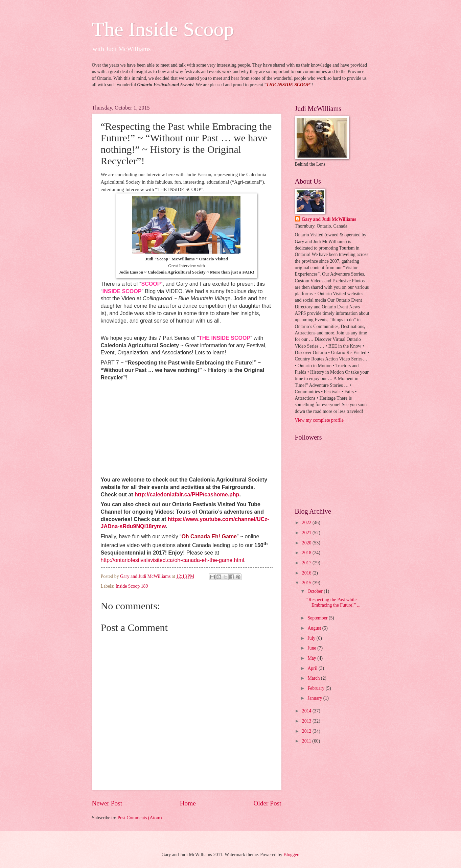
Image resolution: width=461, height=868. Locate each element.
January (315, 698)
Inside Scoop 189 (132, 586)
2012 (307, 731)
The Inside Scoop (163, 29)
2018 (307, 553)
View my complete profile (319, 420)
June (312, 648)
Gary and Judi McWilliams (329, 219)
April (313, 668)
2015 (307, 583)
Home (188, 803)
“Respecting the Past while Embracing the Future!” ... (333, 603)
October (316, 591)
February (316, 688)
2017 (307, 563)
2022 (307, 523)
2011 (307, 741)
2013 (307, 721)
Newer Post (107, 803)
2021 (307, 533)
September (318, 618)
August (315, 628)
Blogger (291, 855)
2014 (307, 711)
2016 (307, 573)
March (314, 678)
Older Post (267, 803)
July (312, 638)
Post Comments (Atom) (140, 818)
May (312, 658)
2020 (307, 543)
